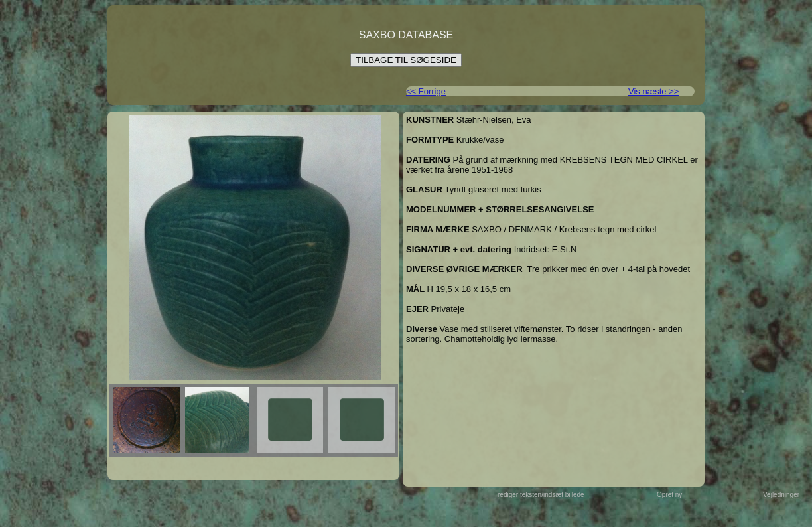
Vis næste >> (653, 91)
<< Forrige (426, 91)
